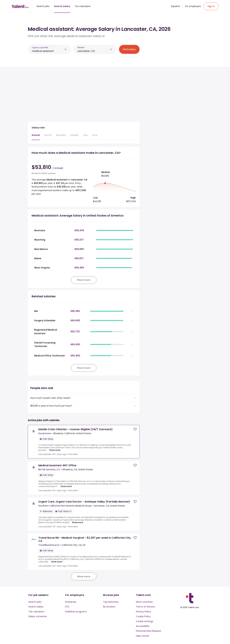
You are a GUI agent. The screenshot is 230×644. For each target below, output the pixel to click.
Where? (81, 48)
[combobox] (48, 51)
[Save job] (135, 429)
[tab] (36, 137)
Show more (55, 450)
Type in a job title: (40, 48)
